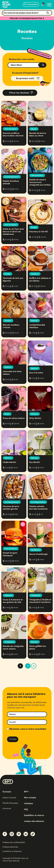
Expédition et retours (34, 815)
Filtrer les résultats (19, 93)
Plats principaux (11, 129)
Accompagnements (12, 177)
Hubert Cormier (9, 798)
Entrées (34, 227)
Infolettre (28, 804)
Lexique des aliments (34, 821)
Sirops (7, 414)
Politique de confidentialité (14, 843)
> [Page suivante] (28, 666)
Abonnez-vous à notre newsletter (27, 729)
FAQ (26, 810)
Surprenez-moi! (25, 78)
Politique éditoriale (10, 847)
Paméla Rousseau (10, 803)
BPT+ (26, 792)
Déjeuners (8, 596)
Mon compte (30, 798)
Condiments (36, 550)
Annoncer (7, 809)
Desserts (8, 321)
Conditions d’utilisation (12, 852)
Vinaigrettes (36, 596)
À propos (7, 792)
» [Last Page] (34, 666)
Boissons (34, 321)
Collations (35, 274)
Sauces (34, 129)
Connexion (31, 5)
